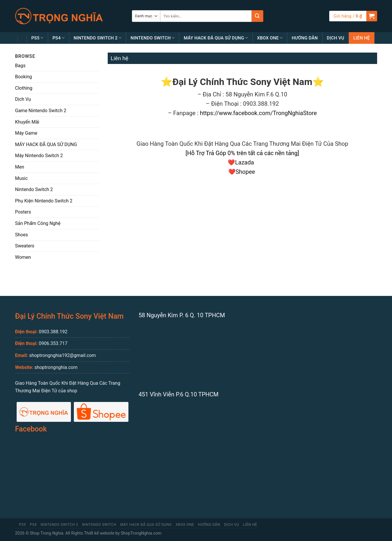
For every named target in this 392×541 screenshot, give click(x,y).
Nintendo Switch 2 (97, 38)
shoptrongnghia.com (56, 367)
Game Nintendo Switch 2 (41, 111)
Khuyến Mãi (27, 122)
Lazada (246, 162)
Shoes (22, 235)
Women (23, 257)
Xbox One (270, 38)
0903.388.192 (53, 332)
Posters (23, 212)
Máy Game (26, 133)
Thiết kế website (99, 533)
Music (21, 178)
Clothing (24, 88)
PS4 (59, 38)
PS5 (37, 38)
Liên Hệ (361, 38)
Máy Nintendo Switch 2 (39, 156)
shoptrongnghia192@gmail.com (62, 355)
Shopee (246, 172)
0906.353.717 (53, 343)
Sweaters (25, 246)
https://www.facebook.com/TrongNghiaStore (258, 113)
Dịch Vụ (336, 38)
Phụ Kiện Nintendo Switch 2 (44, 201)
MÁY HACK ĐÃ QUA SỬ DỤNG (216, 38)
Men (20, 167)
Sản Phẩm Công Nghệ (38, 223)
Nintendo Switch (153, 38)
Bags (20, 66)
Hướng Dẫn (305, 38)
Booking (24, 77)
